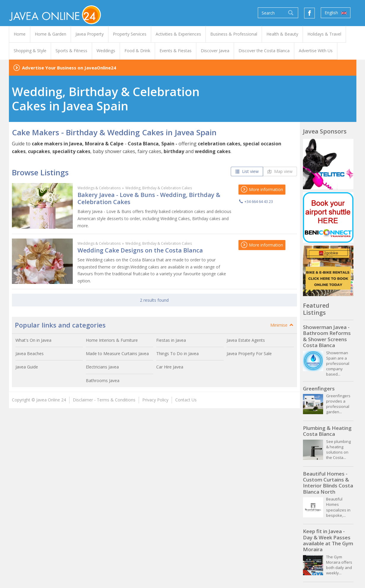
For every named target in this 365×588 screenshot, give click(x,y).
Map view (280, 171)
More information (262, 189)
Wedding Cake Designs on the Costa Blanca (140, 250)
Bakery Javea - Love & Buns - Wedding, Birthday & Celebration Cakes (149, 198)
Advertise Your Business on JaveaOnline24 (69, 68)
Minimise (282, 325)
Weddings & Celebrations (99, 188)
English (336, 13)
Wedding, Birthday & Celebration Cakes (159, 188)
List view (247, 171)
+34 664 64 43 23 (259, 201)
